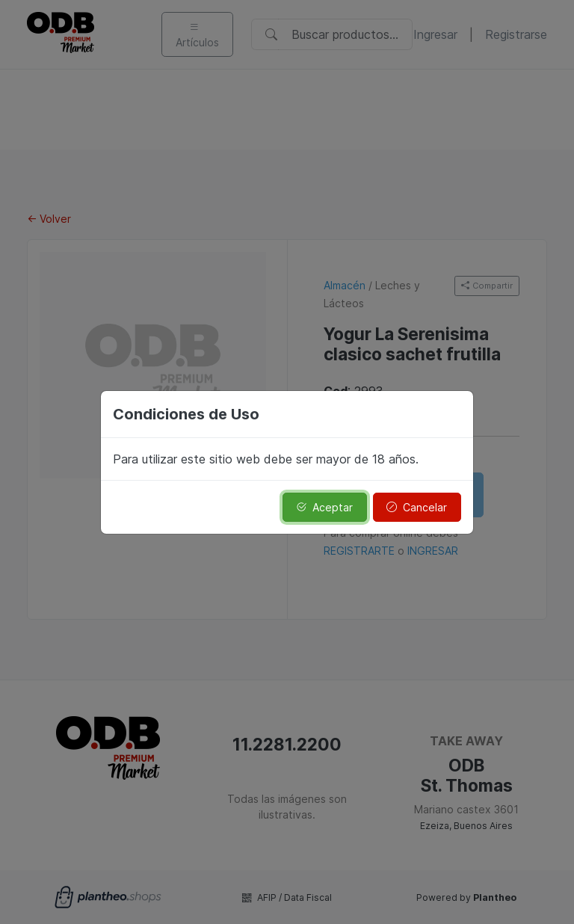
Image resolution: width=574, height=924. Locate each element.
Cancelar (417, 507)
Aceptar (324, 507)
